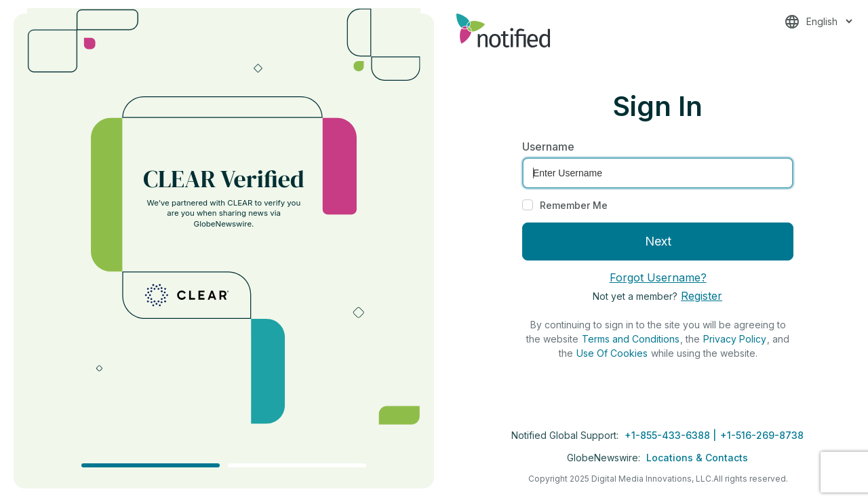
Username (548, 147)
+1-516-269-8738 (762, 435)
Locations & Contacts (697, 458)
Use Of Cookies (612, 353)
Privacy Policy (735, 339)
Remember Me (574, 205)
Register (702, 296)
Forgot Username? (658, 277)
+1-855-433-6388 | (672, 435)
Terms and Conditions (631, 339)
